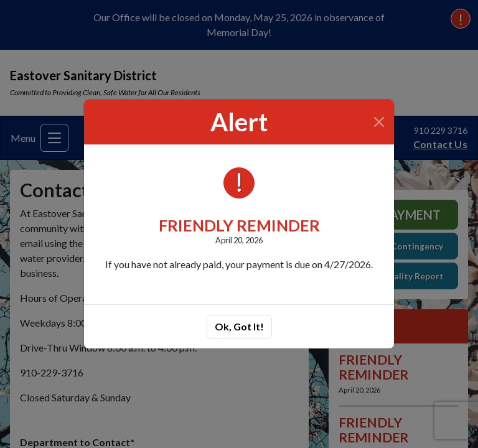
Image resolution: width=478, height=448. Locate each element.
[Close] (379, 122)
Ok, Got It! (239, 326)
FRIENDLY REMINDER (239, 225)
